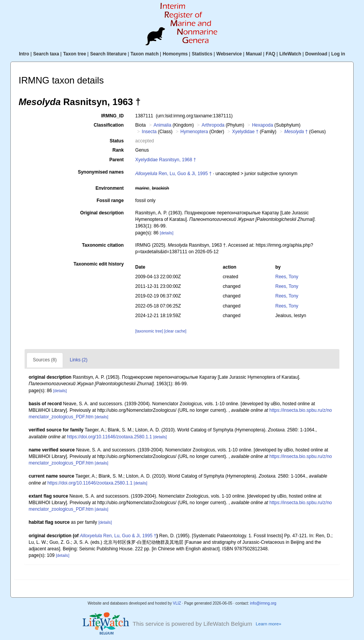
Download (316, 54)
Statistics (202, 54)
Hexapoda (263, 125)
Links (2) (79, 360)
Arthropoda (213, 125)
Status (117, 141)
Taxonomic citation (103, 245)
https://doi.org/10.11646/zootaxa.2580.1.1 (110, 437)
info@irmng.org (263, 603)
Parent (116, 160)
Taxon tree (75, 54)
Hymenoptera (194, 132)
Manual (254, 54)
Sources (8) (45, 360)
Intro (24, 54)
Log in (338, 54)
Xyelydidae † (245, 132)
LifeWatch (290, 54)
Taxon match (145, 54)
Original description (102, 213)
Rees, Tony (287, 277)
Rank (118, 150)
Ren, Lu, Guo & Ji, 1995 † (174, 174)
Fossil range (110, 201)
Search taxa (46, 54)
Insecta (149, 132)
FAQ (271, 54)
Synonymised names (101, 172)
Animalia (163, 125)
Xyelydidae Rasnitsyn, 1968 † (166, 160)
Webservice (229, 54)
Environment (109, 188)
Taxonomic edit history (98, 264)
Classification (109, 125)
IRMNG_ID (112, 116)
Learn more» (268, 624)
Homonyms (175, 54)
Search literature (108, 54)
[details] (167, 233)
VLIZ (177, 603)
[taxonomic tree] (149, 331)
